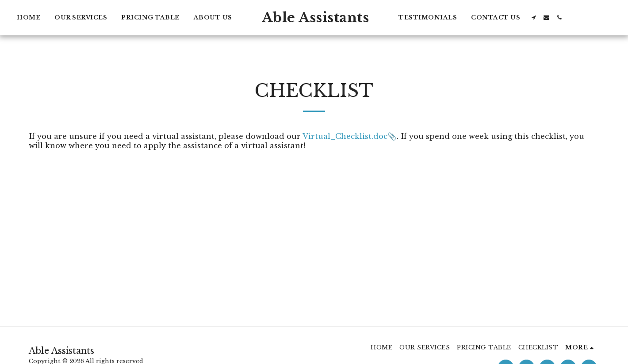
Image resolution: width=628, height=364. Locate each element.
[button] (534, 17)
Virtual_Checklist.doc (345, 136)
